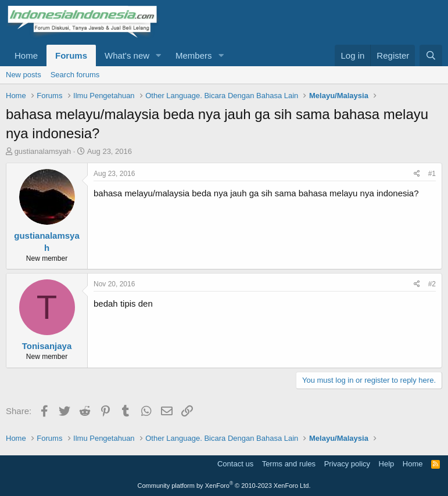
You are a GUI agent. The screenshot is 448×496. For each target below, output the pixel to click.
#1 (432, 174)
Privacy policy (347, 464)
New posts (24, 75)
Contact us (235, 464)
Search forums (75, 75)
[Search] (431, 55)
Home (26, 55)
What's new (127, 55)
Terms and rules (289, 464)
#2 (432, 284)
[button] (159, 55)
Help (387, 464)
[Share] (417, 174)
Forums (71, 55)
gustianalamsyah (43, 151)
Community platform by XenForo (224, 486)
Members (194, 55)
